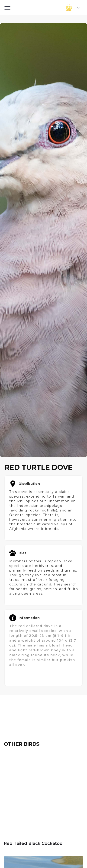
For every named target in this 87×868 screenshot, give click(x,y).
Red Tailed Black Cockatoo (33, 843)
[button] (62, 8)
